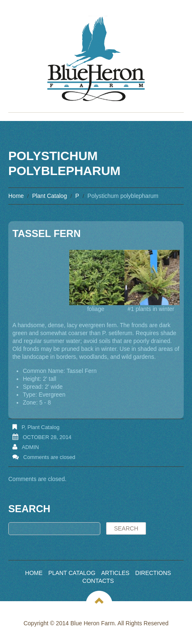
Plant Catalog (49, 196)
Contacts (98, 581)
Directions (153, 573)
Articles (115, 573)
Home (16, 196)
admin (30, 447)
